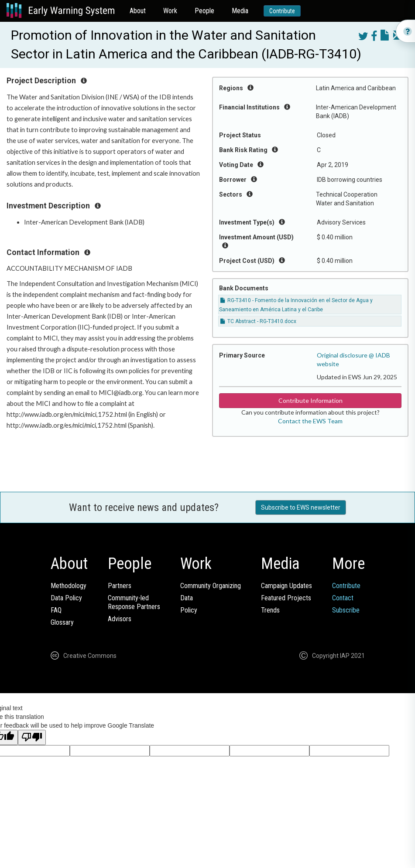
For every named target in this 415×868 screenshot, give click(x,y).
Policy (189, 610)
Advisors (120, 619)
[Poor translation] (32, 737)
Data (187, 598)
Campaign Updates (286, 586)
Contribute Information (310, 400)
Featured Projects (286, 598)
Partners (120, 586)
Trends (270, 610)
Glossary (62, 622)
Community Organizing (211, 586)
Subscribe (346, 610)
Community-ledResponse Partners (134, 602)
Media (240, 11)
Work (170, 11)
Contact (343, 598)
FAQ (56, 610)
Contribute (282, 11)
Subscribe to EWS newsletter (301, 507)
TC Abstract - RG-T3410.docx (258, 321)
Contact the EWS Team (310, 421)
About (138, 11)
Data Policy (66, 598)
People (204, 11)
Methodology (69, 586)
